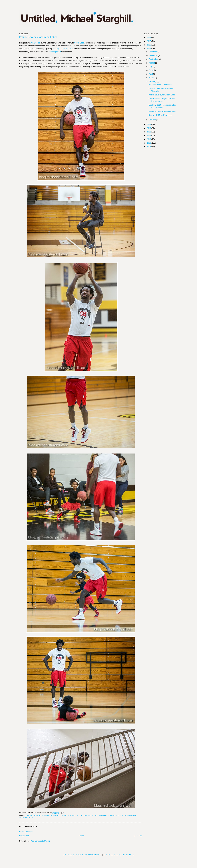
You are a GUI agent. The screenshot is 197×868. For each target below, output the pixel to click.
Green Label (79, 43)
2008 (149, 147)
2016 (149, 45)
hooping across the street (63, 49)
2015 (149, 49)
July (151, 67)
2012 (149, 132)
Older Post (138, 836)
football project (55, 52)
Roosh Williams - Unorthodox (160, 85)
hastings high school (50, 815)
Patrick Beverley (118, 815)
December (154, 52)
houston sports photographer (94, 815)
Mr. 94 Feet (36, 43)
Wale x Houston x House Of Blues (162, 111)
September (154, 59)
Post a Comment (26, 832)
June (151, 70)
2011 (149, 136)
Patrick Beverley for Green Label (38, 37)
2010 (149, 139)
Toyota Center (26, 817)
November (154, 56)
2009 (149, 143)
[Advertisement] (98, 861)
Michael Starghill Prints (119, 855)
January (153, 120)
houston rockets (69, 815)
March (152, 78)
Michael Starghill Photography (82, 855)
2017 (149, 41)
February (153, 81)
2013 (149, 128)
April (151, 74)
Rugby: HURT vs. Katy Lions (160, 115)
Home (81, 836)
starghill (132, 815)
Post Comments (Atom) (40, 841)
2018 (149, 37)
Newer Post (24, 836)
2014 (149, 124)
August (152, 63)
